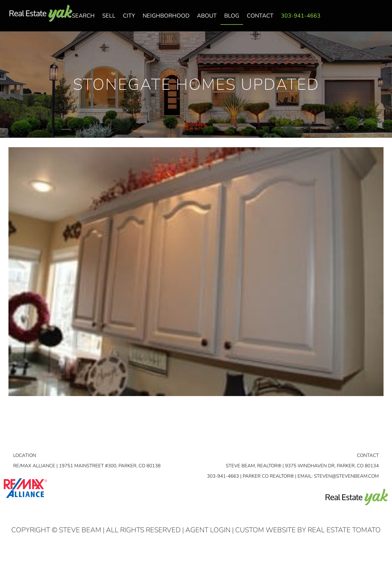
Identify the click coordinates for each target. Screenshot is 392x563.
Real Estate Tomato (344, 530)
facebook (355, 19)
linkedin (368, 19)
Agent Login (208, 530)
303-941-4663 (223, 476)
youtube (380, 19)
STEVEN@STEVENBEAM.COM (346, 476)
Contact (368, 455)
